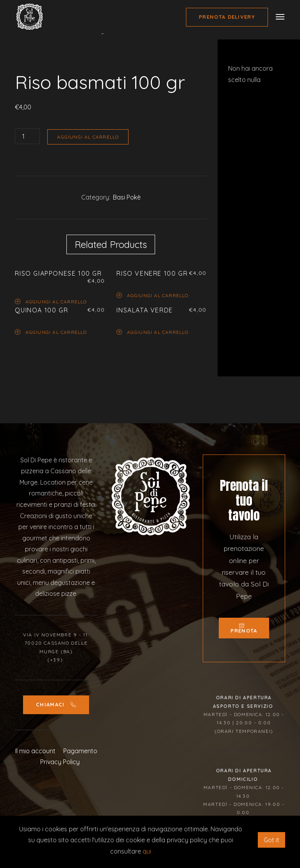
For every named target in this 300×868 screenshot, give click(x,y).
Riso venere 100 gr (152, 273)
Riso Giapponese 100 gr (58, 273)
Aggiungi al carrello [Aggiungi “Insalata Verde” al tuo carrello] (152, 332)
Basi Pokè (127, 197)
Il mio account (35, 784)
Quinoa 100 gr (41, 310)
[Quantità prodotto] (27, 136)
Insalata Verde (145, 310)
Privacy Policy (60, 795)
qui (147, 851)
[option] (111, 63)
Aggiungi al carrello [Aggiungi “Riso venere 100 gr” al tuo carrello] (152, 295)
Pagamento (80, 784)
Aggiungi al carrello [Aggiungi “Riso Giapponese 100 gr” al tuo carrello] (51, 301)
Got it (271, 840)
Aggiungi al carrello (88, 137)
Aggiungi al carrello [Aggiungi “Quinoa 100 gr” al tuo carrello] (51, 332)
